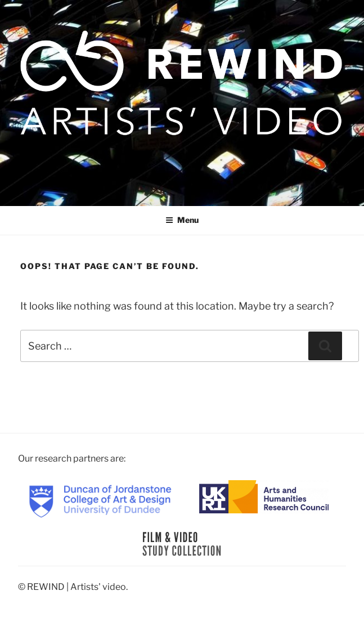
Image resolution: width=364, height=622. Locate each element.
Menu (182, 220)
